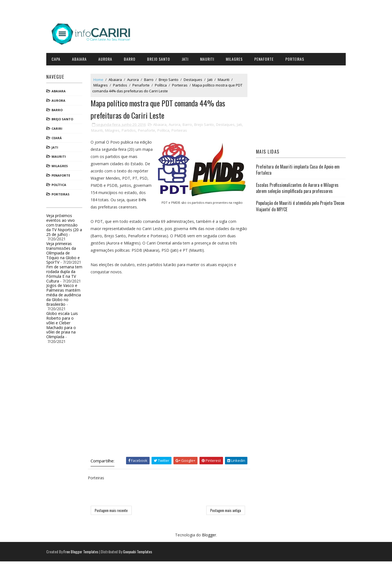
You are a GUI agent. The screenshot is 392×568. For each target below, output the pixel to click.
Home (100, 78)
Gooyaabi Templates (139, 558)
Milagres (236, 58)
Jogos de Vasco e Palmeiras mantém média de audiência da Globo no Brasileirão (65, 294)
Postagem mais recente (113, 517)
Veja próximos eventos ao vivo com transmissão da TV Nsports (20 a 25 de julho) (66, 224)
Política (61, 184)
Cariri (59, 128)
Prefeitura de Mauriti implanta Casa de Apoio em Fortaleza (297, 169)
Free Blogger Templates (83, 558)
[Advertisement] (134, 334)
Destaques (195, 78)
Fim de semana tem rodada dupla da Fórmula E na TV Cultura (66, 273)
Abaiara (81, 58)
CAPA (58, 58)
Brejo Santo (160, 58)
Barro (131, 58)
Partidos (122, 84)
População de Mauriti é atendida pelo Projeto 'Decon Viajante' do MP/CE (300, 205)
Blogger (209, 542)
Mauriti (209, 58)
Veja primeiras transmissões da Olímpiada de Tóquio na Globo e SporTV (65, 252)
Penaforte (266, 58)
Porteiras (296, 58)
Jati (187, 58)
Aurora (107, 58)
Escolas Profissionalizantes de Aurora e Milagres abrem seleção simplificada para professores (297, 187)
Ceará (58, 137)
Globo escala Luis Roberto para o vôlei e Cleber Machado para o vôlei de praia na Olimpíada (64, 324)
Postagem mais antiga (226, 517)
